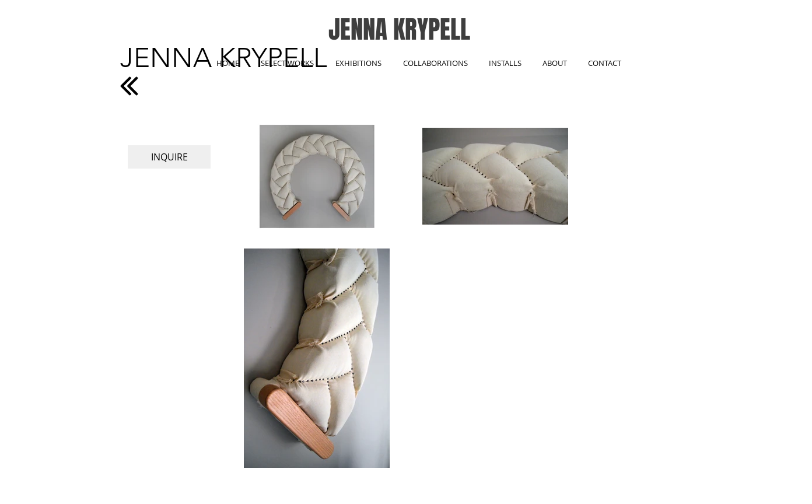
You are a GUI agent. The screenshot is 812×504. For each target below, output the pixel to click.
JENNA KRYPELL (399, 29)
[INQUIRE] (169, 157)
